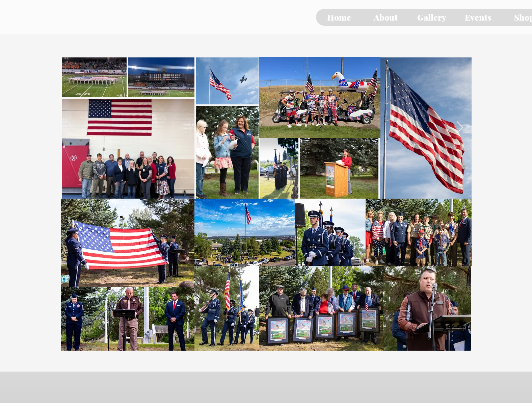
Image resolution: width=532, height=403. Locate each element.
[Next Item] (460, 128)
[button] (385, 17)
